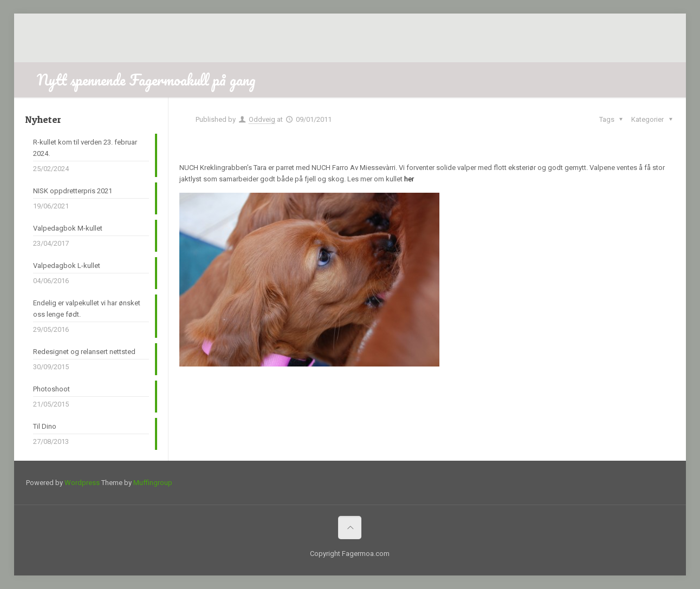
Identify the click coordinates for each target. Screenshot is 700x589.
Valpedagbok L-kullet (67, 266)
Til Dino (45, 426)
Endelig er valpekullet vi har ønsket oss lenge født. (87, 309)
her (409, 179)
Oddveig (262, 119)
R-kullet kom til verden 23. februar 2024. (85, 148)
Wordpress (82, 483)
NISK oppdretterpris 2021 (73, 191)
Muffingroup (153, 483)
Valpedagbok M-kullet (68, 228)
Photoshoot (51, 389)
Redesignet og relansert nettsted (84, 352)
